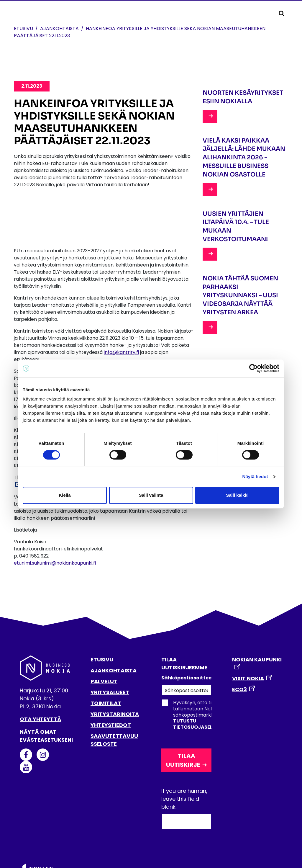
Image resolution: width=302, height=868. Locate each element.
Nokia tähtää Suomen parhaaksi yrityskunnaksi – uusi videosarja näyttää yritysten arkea (240, 295)
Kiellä (65, 495)
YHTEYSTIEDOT (111, 725)
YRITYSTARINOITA (115, 714)
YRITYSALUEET (110, 692)
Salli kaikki (237, 495)
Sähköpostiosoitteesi (186, 678)
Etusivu (23, 28)
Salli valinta (151, 495)
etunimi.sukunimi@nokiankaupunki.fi (55, 563)
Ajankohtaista (59, 28)
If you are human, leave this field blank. (184, 799)
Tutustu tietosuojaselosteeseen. (207, 724)
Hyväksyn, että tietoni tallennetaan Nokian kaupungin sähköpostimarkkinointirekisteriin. (206, 715)
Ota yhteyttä (41, 719)
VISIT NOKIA (248, 678)
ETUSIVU (102, 659)
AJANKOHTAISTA (114, 670)
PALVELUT (104, 681)
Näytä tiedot (255, 476)
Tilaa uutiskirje (183, 760)
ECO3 (239, 689)
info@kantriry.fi (121, 352)
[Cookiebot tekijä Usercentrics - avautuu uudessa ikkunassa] (253, 368)
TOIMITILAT (106, 703)
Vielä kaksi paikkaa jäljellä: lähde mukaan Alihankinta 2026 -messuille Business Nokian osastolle (244, 158)
